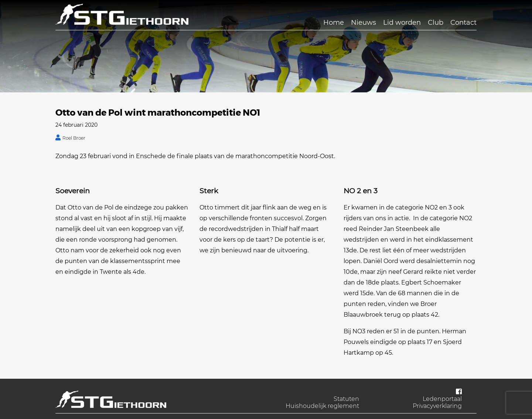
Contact (463, 23)
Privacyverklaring (437, 406)
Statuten (346, 399)
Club (436, 23)
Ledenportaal (442, 399)
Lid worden (402, 23)
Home (334, 23)
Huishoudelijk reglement (322, 406)
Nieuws (364, 23)
